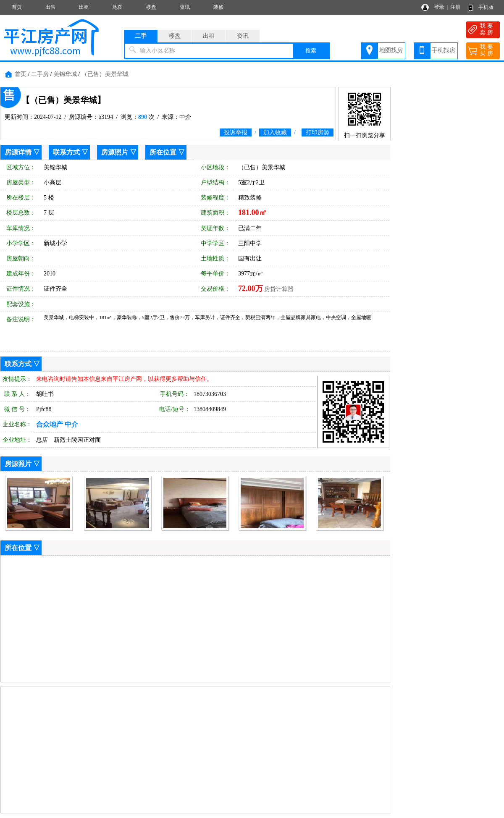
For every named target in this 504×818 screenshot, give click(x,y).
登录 (439, 7)
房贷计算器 (279, 289)
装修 (218, 7)
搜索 (311, 51)
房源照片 (115, 152)
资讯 (185, 7)
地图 (118, 7)
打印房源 (318, 132)
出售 (50, 7)
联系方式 (66, 152)
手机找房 (444, 50)
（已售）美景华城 (105, 74)
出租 (84, 7)
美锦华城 (65, 74)
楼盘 (151, 7)
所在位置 (163, 152)
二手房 (40, 74)
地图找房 (391, 50)
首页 (17, 7)
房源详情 (18, 152)
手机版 (486, 7)
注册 (455, 7)
